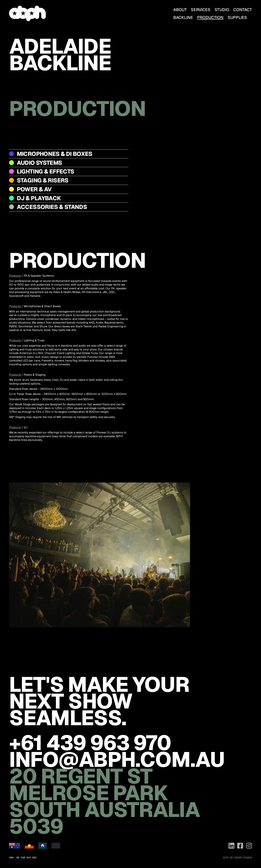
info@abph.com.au (117, 759)
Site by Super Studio (237, 858)
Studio (222, 10)
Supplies (237, 18)
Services (201, 10)
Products (15, 276)
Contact (243, 10)
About (180, 10)
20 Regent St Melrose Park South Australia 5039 (105, 801)
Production (210, 18)
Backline (183, 18)
